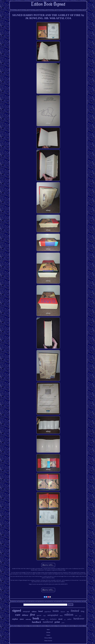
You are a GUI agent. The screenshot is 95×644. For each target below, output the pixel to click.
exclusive (53, 619)
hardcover (79, 619)
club (68, 612)
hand (40, 611)
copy (44, 616)
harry (61, 616)
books (56, 611)
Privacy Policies (48, 638)
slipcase (63, 612)
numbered (48, 622)
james (22, 619)
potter (63, 623)
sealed (43, 619)
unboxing (28, 619)
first (32, 615)
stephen (15, 619)
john (76, 616)
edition (69, 615)
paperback (48, 612)
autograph (26, 611)
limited (75, 611)
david (60, 619)
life (65, 620)
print (57, 622)
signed (17, 611)
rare (18, 615)
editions (34, 612)
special (39, 615)
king (83, 611)
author (69, 619)
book (36, 618)
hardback (37, 622)
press (80, 616)
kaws (47, 620)
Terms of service (48, 641)
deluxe (25, 615)
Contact (48, 635)
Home (48, 630)
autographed (53, 615)
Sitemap (48, 632)
